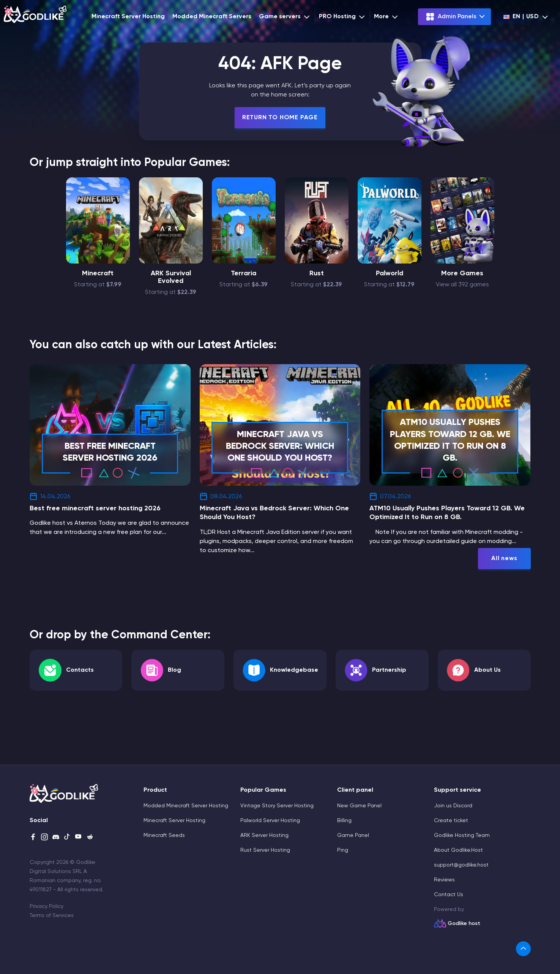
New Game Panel (359, 806)
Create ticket (451, 821)
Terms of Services (52, 916)
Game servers (285, 17)
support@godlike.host (461, 865)
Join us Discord (453, 806)
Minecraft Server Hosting (128, 17)
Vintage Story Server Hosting (277, 806)
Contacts (80, 670)
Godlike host (464, 923)
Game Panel (353, 835)
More (387, 17)
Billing (344, 821)
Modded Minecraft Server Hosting (186, 806)
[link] (523, 949)
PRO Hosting (343, 17)
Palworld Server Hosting (270, 821)
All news (504, 559)
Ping (343, 850)
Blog (174, 670)
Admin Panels (451, 17)
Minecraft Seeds (164, 835)
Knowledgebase (294, 670)
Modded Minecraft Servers (212, 17)
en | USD (521, 17)
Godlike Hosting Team (462, 835)
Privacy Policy (47, 906)
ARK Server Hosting (264, 835)
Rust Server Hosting (265, 850)
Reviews (444, 880)
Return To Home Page (280, 118)
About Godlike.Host (458, 850)
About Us (487, 670)
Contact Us (449, 895)
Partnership (389, 670)
